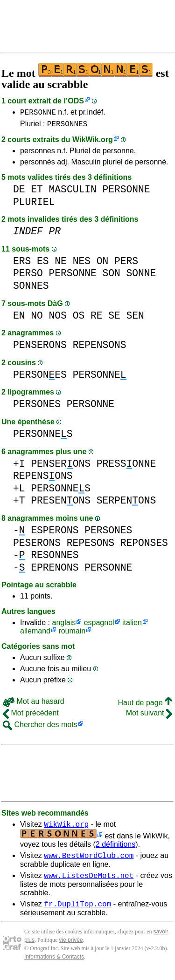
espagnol (99, 625)
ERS (22, 264)
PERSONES (40, 378)
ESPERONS (55, 533)
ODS (76, 101)
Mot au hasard (34, 704)
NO (37, 318)
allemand (35, 634)
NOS (58, 318)
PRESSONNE (126, 466)
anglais (64, 625)
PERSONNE (38, 113)
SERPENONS (126, 503)
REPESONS (91, 546)
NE (61, 264)
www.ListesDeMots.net (89, 882)
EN (19, 318)
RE (97, 318)
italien (132, 625)
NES (82, 264)
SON (111, 276)
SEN (135, 318)
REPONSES (144, 546)
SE (114, 318)
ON (103, 264)
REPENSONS (100, 348)
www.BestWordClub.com (89, 861)
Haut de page (145, 705)
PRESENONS (61, 503)
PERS (126, 264)
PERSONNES (67, 126)
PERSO (28, 276)
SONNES (31, 289)
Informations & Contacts (54, 965)
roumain (72, 634)
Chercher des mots (40, 727)
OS (79, 318)
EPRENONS (55, 570)
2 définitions (115, 848)
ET (37, 192)
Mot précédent (31, 716)
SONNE (141, 276)
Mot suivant (149, 716)
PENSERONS (40, 348)
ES (43, 264)
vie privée (71, 948)
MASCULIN (73, 192)
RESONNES (55, 558)
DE (19, 192)
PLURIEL (34, 205)
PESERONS (37, 546)
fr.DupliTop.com (77, 912)
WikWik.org (93, 142)
